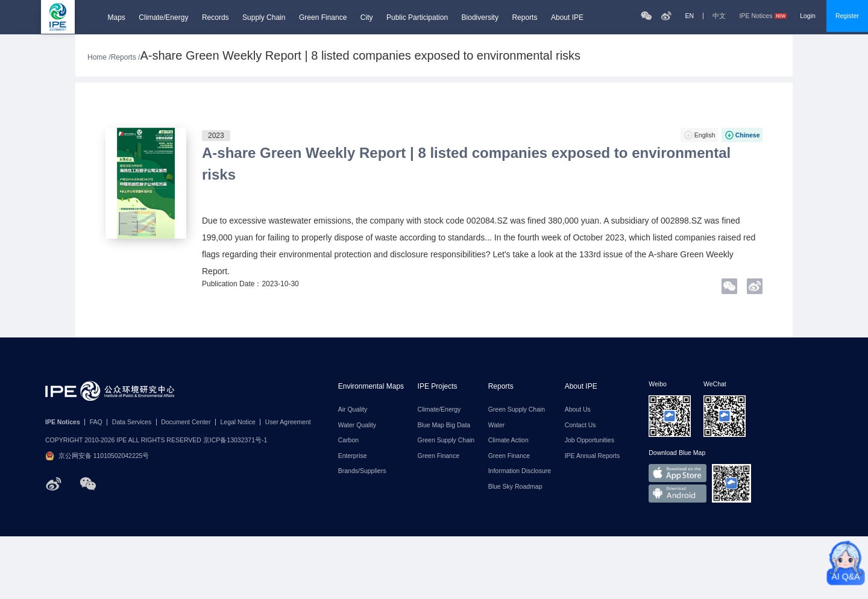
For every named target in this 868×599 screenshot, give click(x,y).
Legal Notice (237, 422)
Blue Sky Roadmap (515, 487)
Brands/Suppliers (362, 471)
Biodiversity (480, 17)
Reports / (126, 57)
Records (215, 17)
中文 (719, 16)
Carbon (348, 440)
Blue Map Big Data (444, 425)
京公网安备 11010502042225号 (97, 456)
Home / (99, 57)
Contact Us (580, 425)
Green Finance (323, 17)
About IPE (567, 17)
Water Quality (357, 425)
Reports (524, 17)
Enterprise (353, 456)
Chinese (748, 135)
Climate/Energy (163, 17)
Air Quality (353, 409)
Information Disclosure (520, 471)
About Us (578, 409)
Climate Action (508, 440)
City (367, 17)
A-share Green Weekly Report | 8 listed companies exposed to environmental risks (466, 164)
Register (847, 16)
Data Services (132, 422)
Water (497, 425)
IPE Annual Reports (593, 456)
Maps (117, 17)
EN (689, 16)
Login (808, 16)
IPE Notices (763, 16)
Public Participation (417, 17)
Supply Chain (264, 17)
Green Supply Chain (446, 440)
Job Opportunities (590, 440)
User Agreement (288, 422)
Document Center (186, 422)
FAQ (96, 422)
